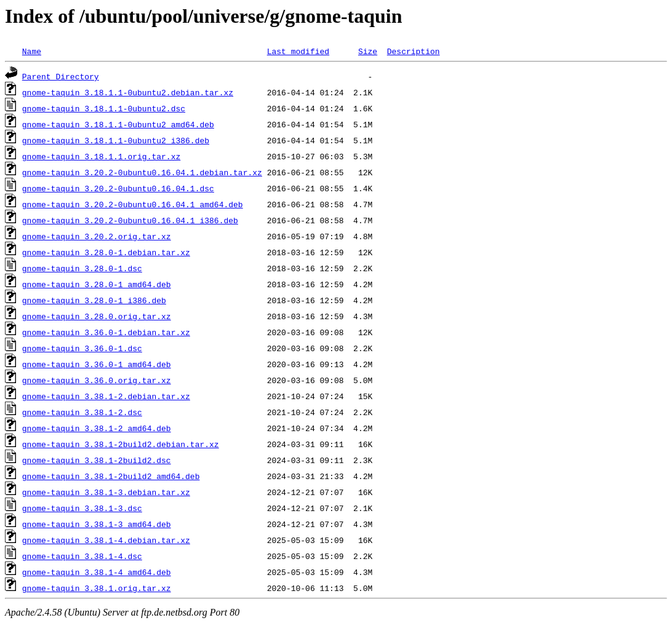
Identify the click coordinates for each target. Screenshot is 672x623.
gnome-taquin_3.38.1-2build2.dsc (97, 460)
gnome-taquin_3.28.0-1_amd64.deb (97, 284)
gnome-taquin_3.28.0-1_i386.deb (94, 300)
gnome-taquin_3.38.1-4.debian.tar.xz (106, 540)
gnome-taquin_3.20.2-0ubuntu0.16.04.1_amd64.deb (133, 204)
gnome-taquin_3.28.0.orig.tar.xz (97, 316)
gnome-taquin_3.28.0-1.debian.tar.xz (106, 252)
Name (32, 51)
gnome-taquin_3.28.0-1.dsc (82, 268)
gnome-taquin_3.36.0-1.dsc (82, 348)
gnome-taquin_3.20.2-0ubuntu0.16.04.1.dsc (118, 188)
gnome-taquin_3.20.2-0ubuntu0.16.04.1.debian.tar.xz (142, 172)
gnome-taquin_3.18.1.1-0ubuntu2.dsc (104, 108)
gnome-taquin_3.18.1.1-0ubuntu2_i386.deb (116, 140)
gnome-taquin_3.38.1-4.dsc (82, 556)
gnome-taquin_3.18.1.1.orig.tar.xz (101, 156)
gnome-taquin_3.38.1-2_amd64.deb (97, 428)
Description (414, 51)
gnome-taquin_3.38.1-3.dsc (82, 508)
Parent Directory (61, 76)
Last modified (298, 51)
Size (368, 51)
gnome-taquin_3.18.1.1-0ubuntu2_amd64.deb (118, 124)
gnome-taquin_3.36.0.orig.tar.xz (97, 380)
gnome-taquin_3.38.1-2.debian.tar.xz (106, 396)
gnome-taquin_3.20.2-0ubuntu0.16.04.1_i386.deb (130, 220)
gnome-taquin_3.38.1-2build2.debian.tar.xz (121, 444)
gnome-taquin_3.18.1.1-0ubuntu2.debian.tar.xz (128, 92)
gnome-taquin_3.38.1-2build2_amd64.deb (111, 476)
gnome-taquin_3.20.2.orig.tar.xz (97, 236)
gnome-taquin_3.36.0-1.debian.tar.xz (106, 332)
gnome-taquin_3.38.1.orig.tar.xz (97, 588)
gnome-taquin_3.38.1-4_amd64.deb (97, 572)
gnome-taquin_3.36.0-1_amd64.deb (97, 364)
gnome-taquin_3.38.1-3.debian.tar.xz (106, 492)
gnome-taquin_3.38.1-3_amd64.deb (97, 524)
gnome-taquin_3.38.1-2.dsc (82, 412)
